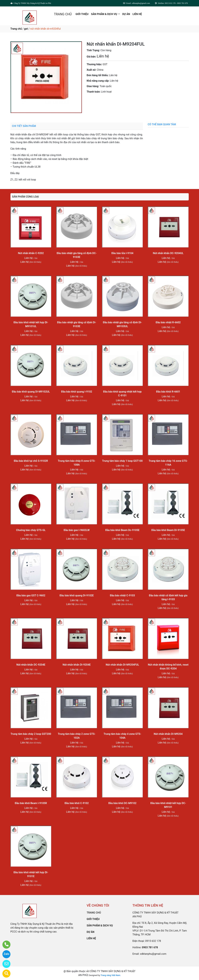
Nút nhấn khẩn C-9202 (31, 253)
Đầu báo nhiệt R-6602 (168, 322)
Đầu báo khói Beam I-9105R (31, 803)
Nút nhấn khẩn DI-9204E (77, 665)
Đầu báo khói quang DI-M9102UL (31, 392)
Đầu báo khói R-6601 (168, 392)
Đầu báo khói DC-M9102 (122, 803)
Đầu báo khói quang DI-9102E (77, 595)
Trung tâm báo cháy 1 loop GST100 (122, 461)
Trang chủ (16, 29)
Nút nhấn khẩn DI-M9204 (168, 734)
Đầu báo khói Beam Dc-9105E (122, 530)
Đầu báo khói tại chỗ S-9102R (31, 461)
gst (26, 29)
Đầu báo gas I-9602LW (77, 530)
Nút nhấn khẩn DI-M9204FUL (122, 665)
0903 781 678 (119, 101)
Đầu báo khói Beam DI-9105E (168, 530)
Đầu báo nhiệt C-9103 (122, 595)
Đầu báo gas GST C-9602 (31, 595)
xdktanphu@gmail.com (153, 954)
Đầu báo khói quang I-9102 (77, 392)
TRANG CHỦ (63, 14)
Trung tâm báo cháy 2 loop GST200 (31, 734)
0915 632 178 (153, 941)
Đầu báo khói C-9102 (77, 803)
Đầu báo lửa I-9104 (122, 253)
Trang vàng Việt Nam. (111, 975)
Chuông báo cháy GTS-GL (31, 530)
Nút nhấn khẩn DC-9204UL (168, 253)
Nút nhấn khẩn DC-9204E (31, 665)
